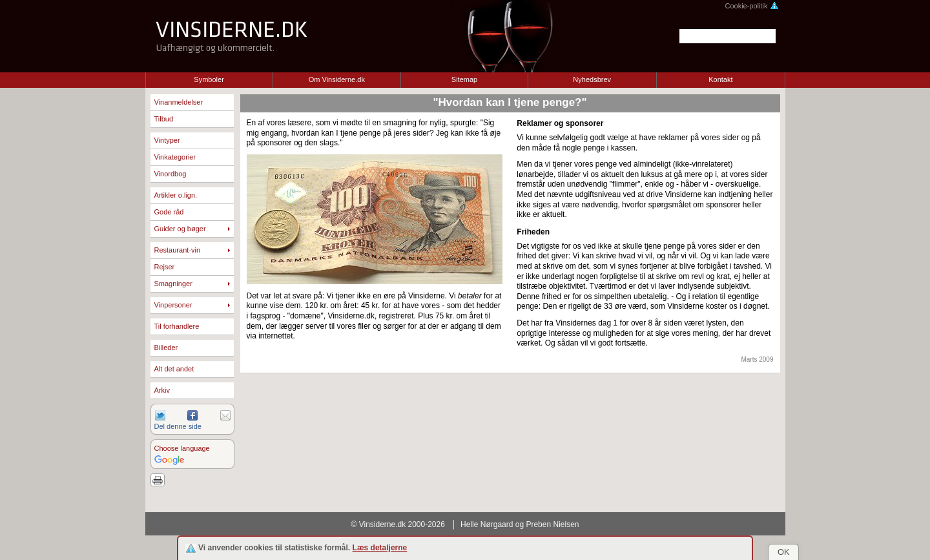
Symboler (209, 79)
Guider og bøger (180, 229)
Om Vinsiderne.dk (337, 79)
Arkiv (162, 390)
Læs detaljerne (380, 548)
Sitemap (464, 79)
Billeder (166, 347)
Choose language (182, 448)
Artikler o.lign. (176, 195)
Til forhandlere (177, 326)
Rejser (165, 267)
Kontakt (720, 79)
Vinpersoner (173, 305)
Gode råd (169, 212)
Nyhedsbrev (592, 79)
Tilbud (164, 119)
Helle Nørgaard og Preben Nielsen (520, 524)
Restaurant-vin (178, 250)
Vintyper (167, 140)
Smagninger (173, 284)
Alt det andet (174, 369)
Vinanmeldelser (179, 102)
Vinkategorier (175, 157)
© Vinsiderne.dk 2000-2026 (398, 524)
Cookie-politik (751, 6)
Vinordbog (170, 174)
